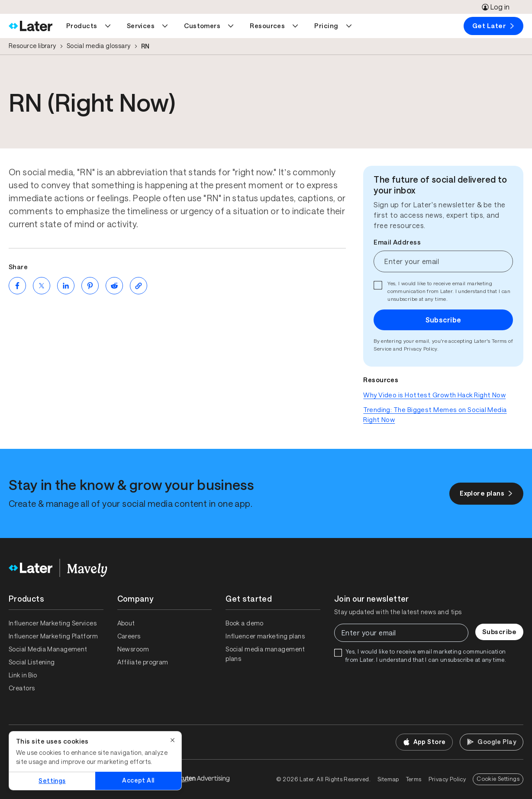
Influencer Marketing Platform (53, 636)
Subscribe (443, 320)
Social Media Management (48, 649)
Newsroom (133, 649)
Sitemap (388, 779)
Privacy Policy (421, 349)
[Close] (173, 740)
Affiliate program (143, 662)
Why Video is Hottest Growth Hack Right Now (434, 395)
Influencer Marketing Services (53, 623)
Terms (414, 779)
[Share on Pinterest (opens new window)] (90, 286)
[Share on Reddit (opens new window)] (114, 286)
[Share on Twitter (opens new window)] (42, 286)
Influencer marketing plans (265, 636)
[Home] (31, 26)
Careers (129, 636)
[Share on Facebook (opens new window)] (17, 286)
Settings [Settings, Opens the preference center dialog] (52, 781)
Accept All (138, 780)
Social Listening (32, 662)
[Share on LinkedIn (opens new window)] (66, 286)
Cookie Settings (498, 779)
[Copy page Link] (139, 286)
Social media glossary (99, 46)
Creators (22, 688)
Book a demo (245, 623)
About (126, 623)
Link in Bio (23, 675)
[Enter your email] (443, 261)
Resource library (32, 46)
